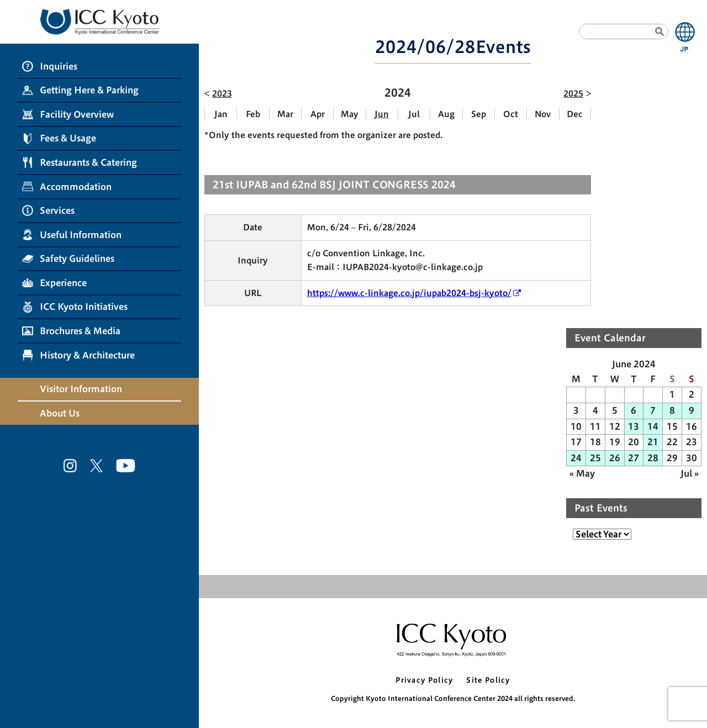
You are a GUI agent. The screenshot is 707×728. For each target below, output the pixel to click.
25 (595, 458)
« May (582, 473)
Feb (253, 114)
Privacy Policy (424, 680)
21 (653, 442)
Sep (479, 114)
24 (576, 458)
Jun (382, 114)
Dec (575, 114)
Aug (446, 114)
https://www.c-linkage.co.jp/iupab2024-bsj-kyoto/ (409, 293)
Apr (318, 114)
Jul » (690, 473)
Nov (543, 114)
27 (634, 458)
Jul (414, 114)
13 (634, 426)
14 (653, 426)
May (350, 114)
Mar (285, 114)
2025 (573, 94)
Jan (221, 114)
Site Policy (488, 680)
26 (615, 458)
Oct (511, 114)
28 (653, 458)
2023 (222, 94)
